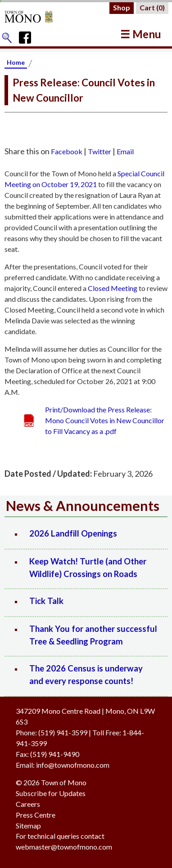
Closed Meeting (113, 288)
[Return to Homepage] (37, 17)
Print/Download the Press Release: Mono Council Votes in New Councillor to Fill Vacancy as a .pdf (105, 420)
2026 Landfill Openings (73, 533)
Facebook (67, 151)
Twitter (100, 151)
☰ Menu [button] (141, 34)
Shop (122, 7)
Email (125, 151)
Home (16, 62)
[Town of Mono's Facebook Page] (28, 36)
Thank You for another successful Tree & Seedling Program (93, 635)
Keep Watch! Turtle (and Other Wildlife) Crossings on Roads (88, 568)
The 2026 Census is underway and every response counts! (86, 675)
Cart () (152, 7)
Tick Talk (46, 601)
